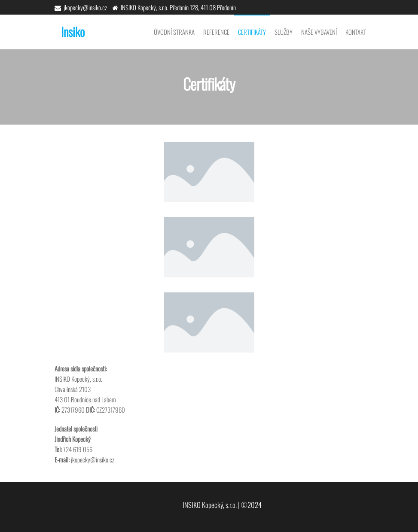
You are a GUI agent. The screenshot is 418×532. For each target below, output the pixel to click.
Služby (284, 32)
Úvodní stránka (174, 32)
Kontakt (356, 32)
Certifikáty (252, 32)
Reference (216, 32)
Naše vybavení (319, 32)
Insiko (73, 32)
